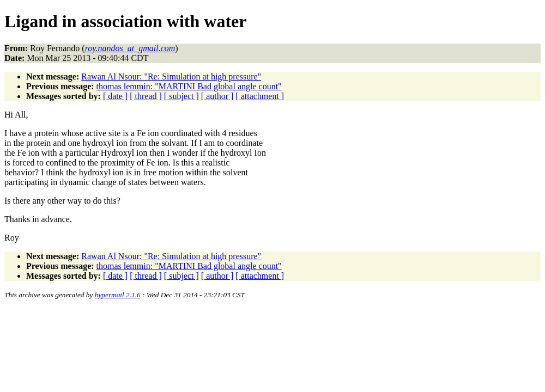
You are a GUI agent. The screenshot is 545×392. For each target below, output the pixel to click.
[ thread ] (146, 96)
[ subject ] (181, 96)
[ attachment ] (260, 96)
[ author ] (217, 96)
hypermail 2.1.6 (118, 295)
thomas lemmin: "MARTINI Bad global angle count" (189, 86)
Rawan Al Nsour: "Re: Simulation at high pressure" (171, 76)
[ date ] (115, 96)
